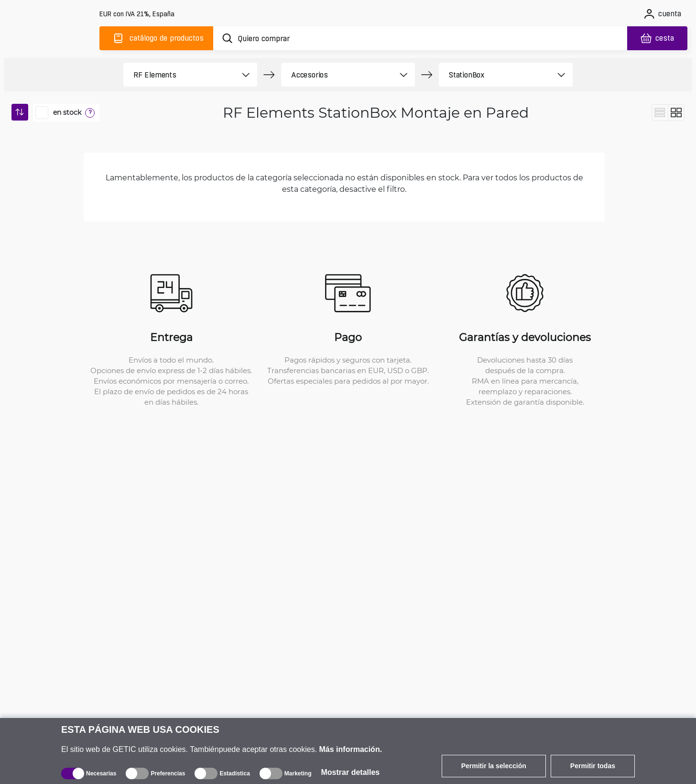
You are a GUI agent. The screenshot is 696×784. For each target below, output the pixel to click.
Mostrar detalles (351, 772)
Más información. (351, 749)
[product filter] (179, 75)
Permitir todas (593, 766)
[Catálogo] (156, 38)
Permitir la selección (494, 766)
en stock (67, 112)
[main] (52, 37)
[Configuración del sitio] (138, 14)
